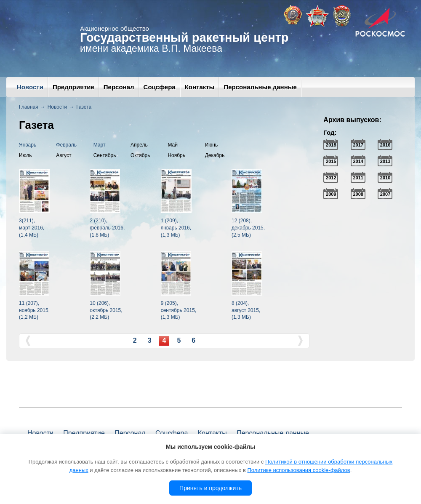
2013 (385, 161)
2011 (358, 178)
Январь (28, 145)
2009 (331, 194)
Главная (29, 107)
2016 (385, 145)
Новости (30, 87)
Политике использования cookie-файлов (298, 470)
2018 (331, 145)
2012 (331, 178)
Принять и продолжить (210, 488)
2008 (358, 194)
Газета (84, 107)
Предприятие (73, 87)
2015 (331, 161)
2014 (358, 161)
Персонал (119, 87)
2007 (385, 194)
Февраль (66, 145)
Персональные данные (260, 87)
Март (100, 145)
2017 (358, 145)
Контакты (200, 87)
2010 (385, 178)
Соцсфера (160, 87)
